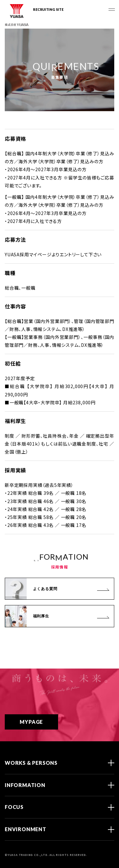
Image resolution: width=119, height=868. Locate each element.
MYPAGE (40, 722)
